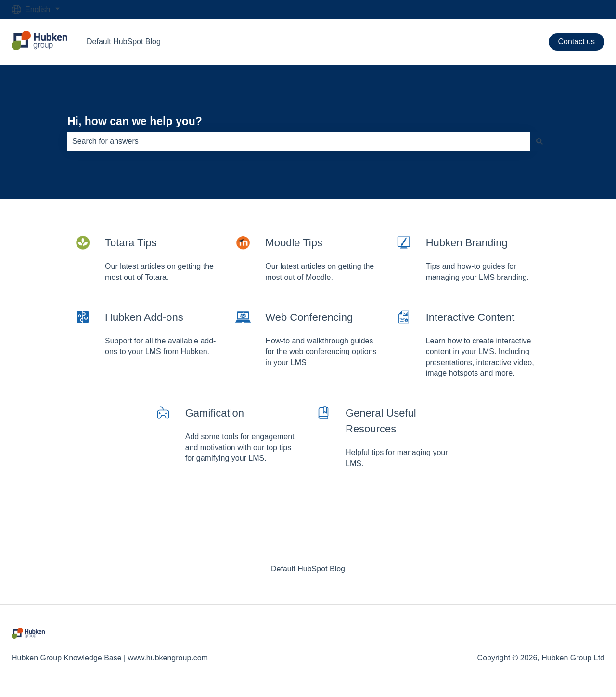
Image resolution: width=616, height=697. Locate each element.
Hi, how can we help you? (135, 121)
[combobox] (299, 141)
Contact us (577, 42)
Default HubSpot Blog (124, 42)
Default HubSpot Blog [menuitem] (308, 569)
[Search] (539, 141)
